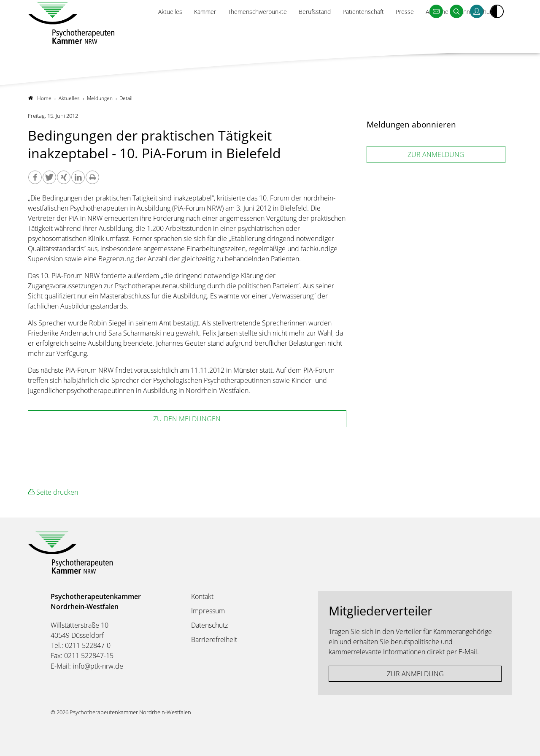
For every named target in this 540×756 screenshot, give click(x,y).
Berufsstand (304, 32)
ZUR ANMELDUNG (436, 154)
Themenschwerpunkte (243, 32)
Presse (399, 32)
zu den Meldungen (187, 419)
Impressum (208, 611)
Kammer (188, 32)
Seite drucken (53, 492)
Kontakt (202, 596)
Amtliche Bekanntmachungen (462, 32)
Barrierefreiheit (214, 639)
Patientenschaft (355, 32)
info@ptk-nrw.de (98, 666)
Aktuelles (152, 32)
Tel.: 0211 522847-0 (81, 645)
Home (40, 98)
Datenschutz (209, 625)
